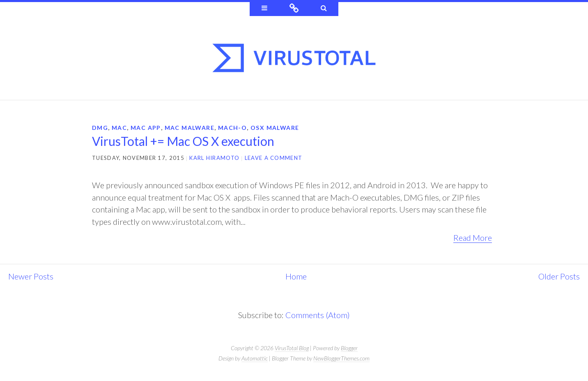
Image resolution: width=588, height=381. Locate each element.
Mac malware (189, 128)
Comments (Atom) (318, 315)
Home (296, 276)
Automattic (255, 358)
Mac (119, 128)
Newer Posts (31, 276)
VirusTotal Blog (292, 348)
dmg (100, 128)
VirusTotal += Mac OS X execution (183, 141)
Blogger (349, 348)
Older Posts (559, 276)
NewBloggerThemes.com (341, 358)
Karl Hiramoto (214, 158)
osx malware (274, 128)
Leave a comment (274, 158)
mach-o (232, 128)
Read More (473, 238)
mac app (145, 128)
